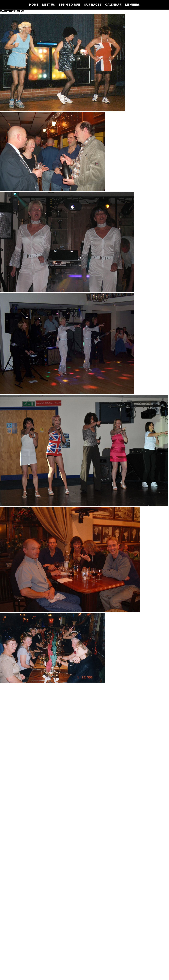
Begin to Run (69, 5)
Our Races (93, 5)
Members (133, 5)
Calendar (113, 5)
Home (34, 5)
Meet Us (49, 5)
